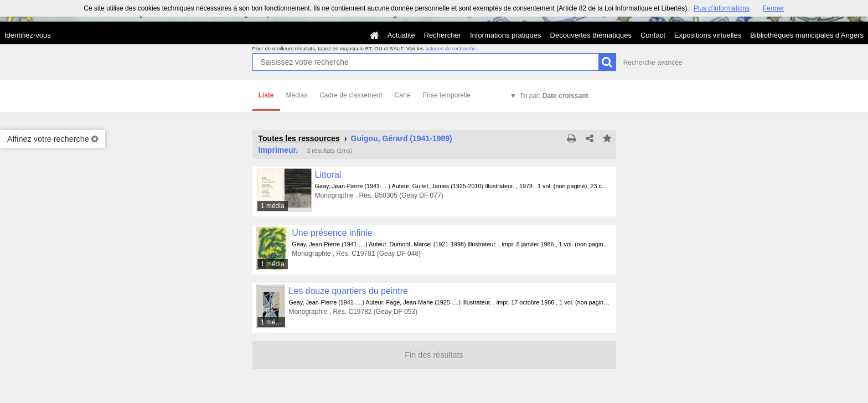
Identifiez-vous (28, 35)
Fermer (774, 8)
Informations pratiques (506, 35)
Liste (266, 95)
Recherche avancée (653, 63)
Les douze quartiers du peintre (348, 291)
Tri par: (554, 96)
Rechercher (443, 35)
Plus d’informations (722, 8)
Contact (653, 35)
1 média (273, 206)
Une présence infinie (332, 233)
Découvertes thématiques (591, 35)
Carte (403, 95)
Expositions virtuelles (708, 35)
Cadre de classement (351, 95)
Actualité (401, 35)
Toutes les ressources (299, 138)
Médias (297, 95)
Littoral (328, 175)
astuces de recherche (451, 48)
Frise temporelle (447, 95)
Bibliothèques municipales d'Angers (807, 35)
